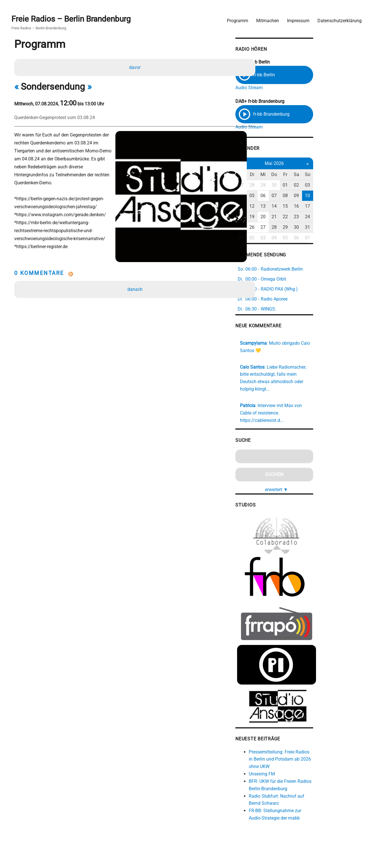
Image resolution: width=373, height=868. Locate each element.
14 (314, 206)
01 (326, 186)
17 (350, 206)
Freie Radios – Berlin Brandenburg (73, 18)
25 (277, 227)
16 (338, 206)
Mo (277, 175)
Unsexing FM (298, 772)
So (350, 175)
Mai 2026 (314, 164)
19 (290, 217)
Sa (338, 175)
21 (314, 217)
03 (350, 186)
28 (290, 186)
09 (338, 196)
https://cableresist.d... (320, 405)
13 (301, 206)
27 (277, 186)
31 (350, 227)
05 (290, 196)
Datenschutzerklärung (337, 19)
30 (314, 186)
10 (350, 196)
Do (314, 175)
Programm (235, 19)
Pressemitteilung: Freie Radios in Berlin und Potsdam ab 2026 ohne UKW (319, 757)
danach (136, 276)
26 (290, 227)
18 (277, 217)
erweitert (316, 474)
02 (338, 186)
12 (290, 206)
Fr (326, 175)
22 (326, 217)
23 (338, 217)
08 (326, 196)
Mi (301, 175)
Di (289, 175)
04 (277, 196)
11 (277, 206)
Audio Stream (285, 86)
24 (350, 217)
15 (326, 206)
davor (136, 67)
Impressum (296, 19)
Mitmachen (265, 19)
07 (314, 196)
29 (301, 186)
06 (301, 196)
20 (301, 217)
